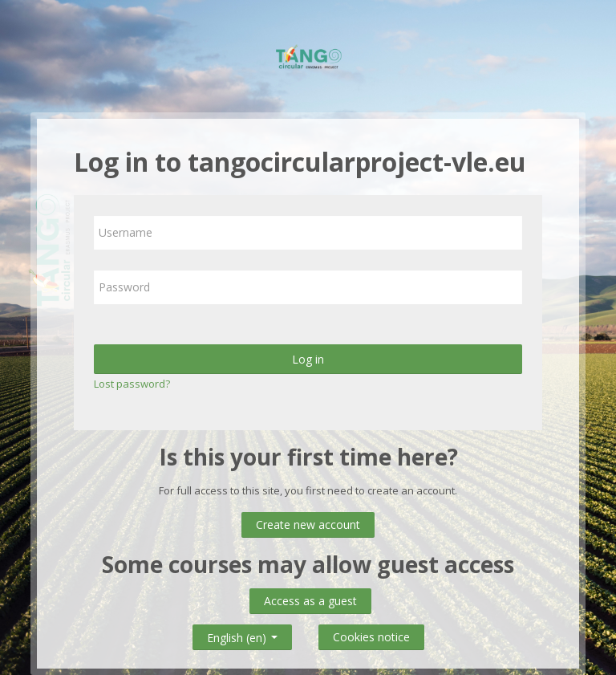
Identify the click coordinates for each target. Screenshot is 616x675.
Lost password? (132, 384)
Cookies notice (371, 637)
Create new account (308, 525)
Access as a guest (310, 601)
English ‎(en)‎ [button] (242, 634)
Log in (308, 359)
